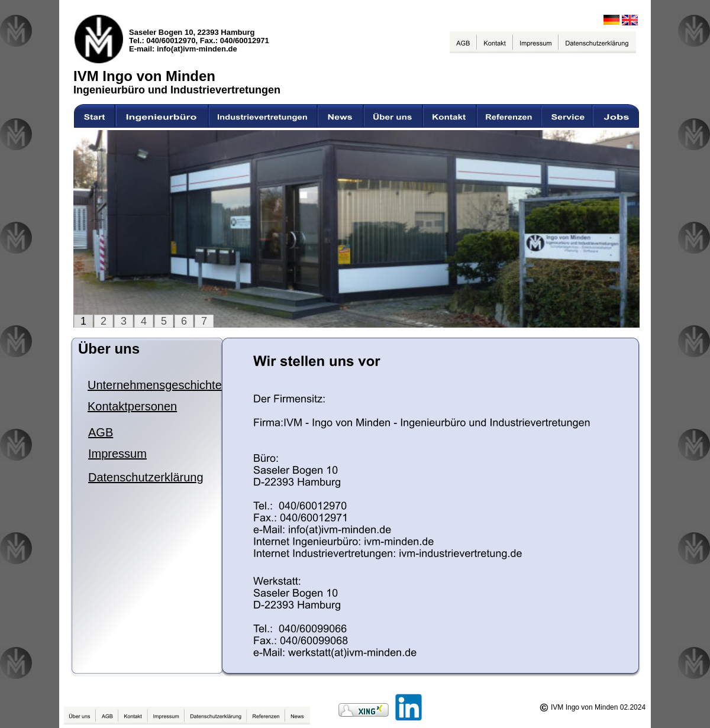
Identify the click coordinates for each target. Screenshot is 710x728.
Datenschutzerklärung (146, 477)
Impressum (117, 454)
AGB (101, 432)
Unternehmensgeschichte (155, 385)
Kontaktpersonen (132, 406)
